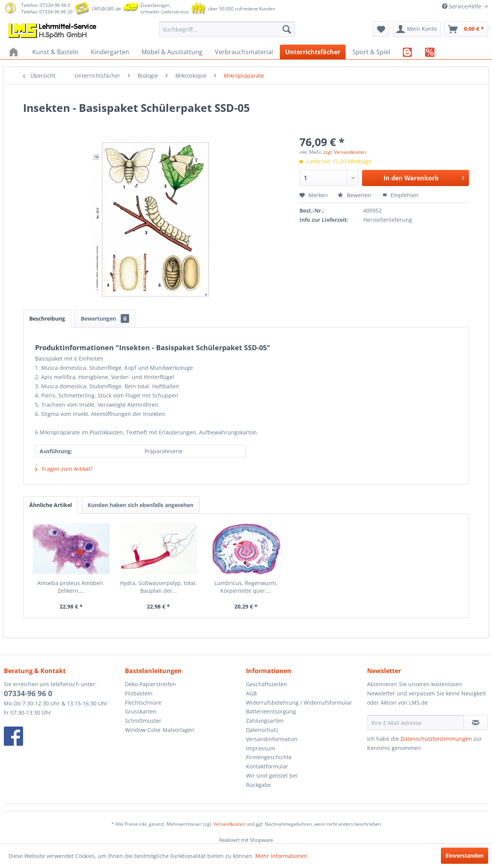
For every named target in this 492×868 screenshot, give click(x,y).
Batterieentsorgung (271, 711)
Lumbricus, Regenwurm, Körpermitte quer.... (246, 587)
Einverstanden (465, 856)
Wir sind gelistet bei (272, 776)
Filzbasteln (139, 693)
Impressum (261, 748)
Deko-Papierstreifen (150, 684)
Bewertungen (105, 318)
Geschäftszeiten (267, 684)
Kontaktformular (267, 766)
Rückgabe (258, 785)
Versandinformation (272, 739)
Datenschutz (262, 730)
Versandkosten (229, 824)
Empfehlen (401, 195)
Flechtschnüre (143, 703)
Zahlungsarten (265, 721)
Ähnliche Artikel (51, 505)
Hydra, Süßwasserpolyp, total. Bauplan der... (158, 587)
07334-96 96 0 (28, 693)
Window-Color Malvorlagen (160, 730)
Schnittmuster (143, 721)
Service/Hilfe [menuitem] (462, 6)
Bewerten (355, 195)
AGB (251, 693)
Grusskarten (141, 711)
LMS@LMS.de (106, 9)
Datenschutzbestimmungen (436, 739)
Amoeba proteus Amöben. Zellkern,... (71, 587)
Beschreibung (47, 318)
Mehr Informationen (281, 856)
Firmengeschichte (269, 757)
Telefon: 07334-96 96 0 (46, 5)
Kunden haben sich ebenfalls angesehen (140, 505)
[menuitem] (227, 29)
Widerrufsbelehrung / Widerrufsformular (299, 703)
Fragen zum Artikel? (64, 469)
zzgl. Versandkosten (345, 152)
